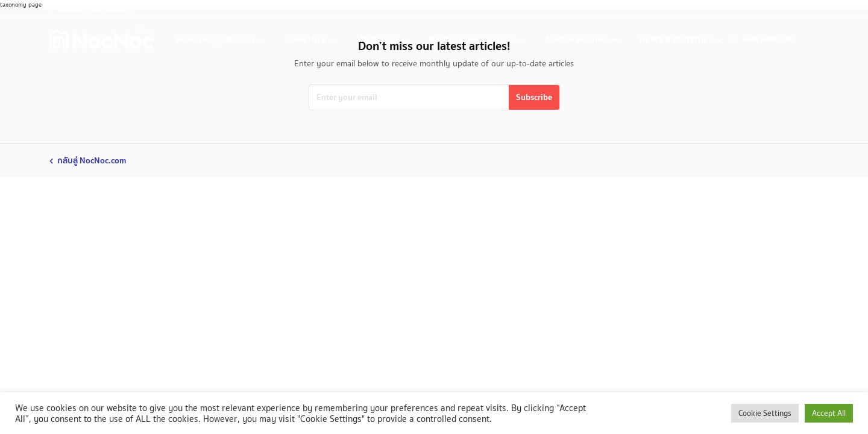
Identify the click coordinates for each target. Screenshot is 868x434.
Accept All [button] (829, 413)
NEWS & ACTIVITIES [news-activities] (677, 39)
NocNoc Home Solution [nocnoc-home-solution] (473, 39)
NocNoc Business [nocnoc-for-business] (578, 39)
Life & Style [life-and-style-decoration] (378, 39)
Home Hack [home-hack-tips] (306, 39)
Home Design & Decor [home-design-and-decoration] (216, 39)
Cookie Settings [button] (765, 413)
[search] (781, 38)
